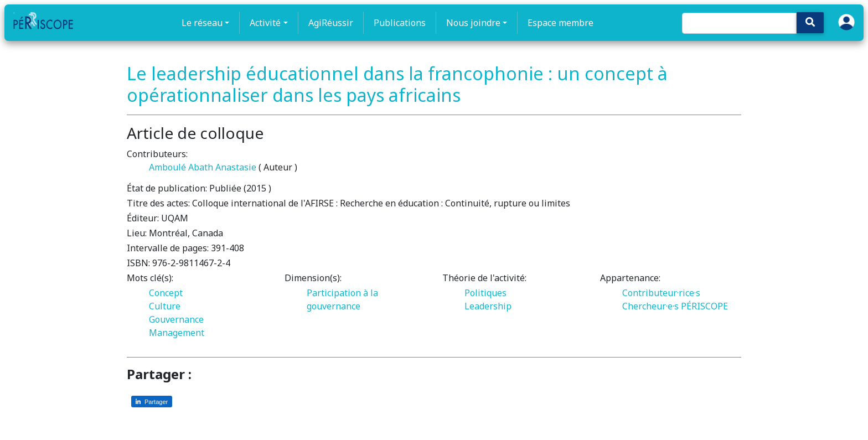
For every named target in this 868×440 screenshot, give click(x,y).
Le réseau (202, 23)
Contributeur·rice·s (661, 293)
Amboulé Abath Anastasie (203, 167)
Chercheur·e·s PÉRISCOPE (675, 306)
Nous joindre (473, 23)
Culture (165, 306)
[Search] (739, 23)
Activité (265, 23)
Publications (400, 23)
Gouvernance (176, 319)
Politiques (485, 293)
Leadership (488, 306)
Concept (166, 293)
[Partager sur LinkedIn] (152, 402)
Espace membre (560, 23)
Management (177, 333)
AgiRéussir (331, 23)
